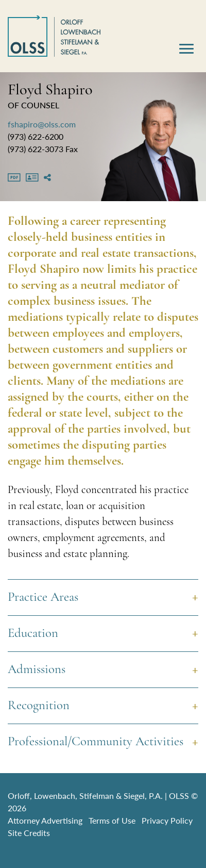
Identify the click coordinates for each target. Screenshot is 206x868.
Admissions (37, 670)
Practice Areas (43, 597)
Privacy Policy (167, 820)
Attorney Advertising (45, 820)
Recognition (39, 706)
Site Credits (29, 833)
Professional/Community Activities (96, 742)
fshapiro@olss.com (42, 124)
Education (33, 634)
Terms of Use (112, 820)
